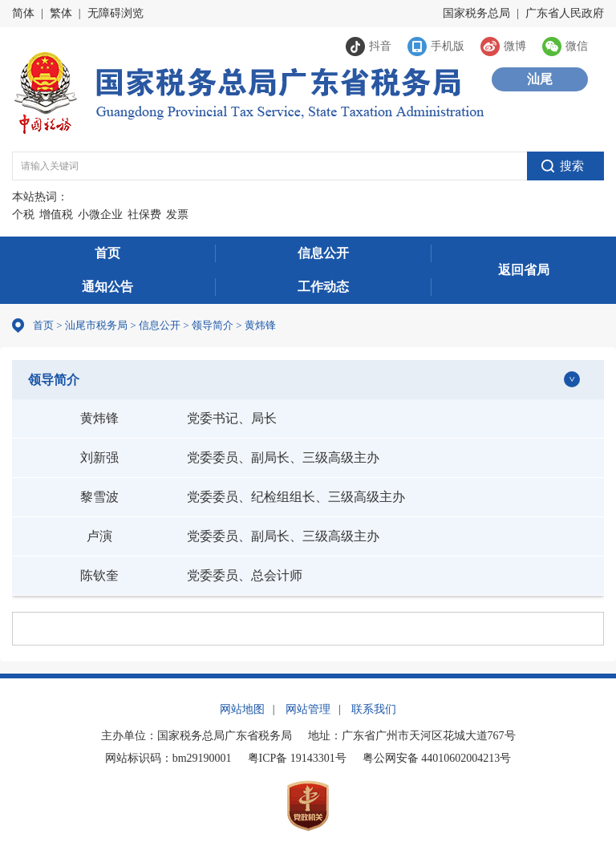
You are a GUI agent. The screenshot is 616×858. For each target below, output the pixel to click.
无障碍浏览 (115, 13)
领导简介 (54, 380)
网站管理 (308, 709)
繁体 (61, 13)
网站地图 (242, 709)
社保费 (144, 214)
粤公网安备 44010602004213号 (437, 758)
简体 (23, 13)
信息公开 (323, 253)
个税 (23, 214)
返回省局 (524, 270)
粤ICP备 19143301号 (297, 758)
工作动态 (323, 287)
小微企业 (100, 214)
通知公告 (107, 287)
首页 (107, 253)
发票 (177, 214)
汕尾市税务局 (96, 325)
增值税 (56, 214)
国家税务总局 (476, 13)
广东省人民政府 (565, 13)
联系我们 (374, 709)
